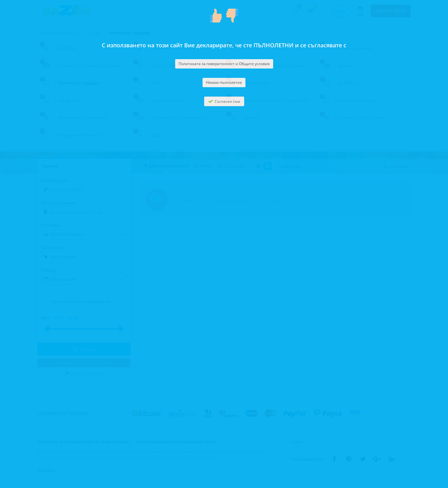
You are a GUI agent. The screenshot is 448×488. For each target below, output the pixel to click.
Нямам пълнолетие (224, 82)
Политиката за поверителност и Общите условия (224, 64)
